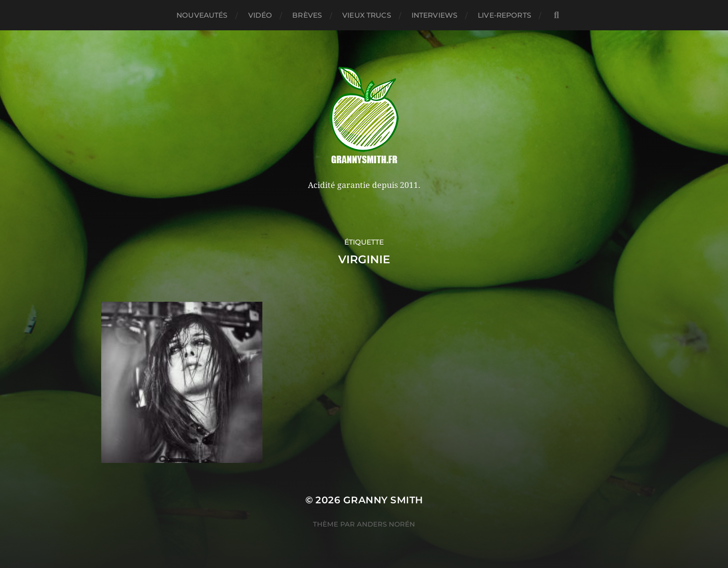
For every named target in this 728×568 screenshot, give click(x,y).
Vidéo (260, 15)
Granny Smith (383, 500)
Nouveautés (202, 15)
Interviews (435, 15)
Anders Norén (386, 524)
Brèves (307, 15)
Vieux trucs (367, 15)
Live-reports (505, 15)
